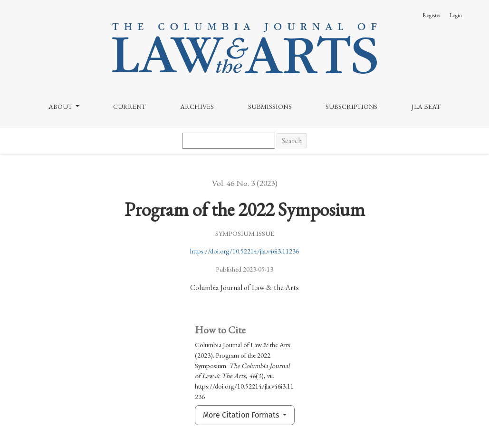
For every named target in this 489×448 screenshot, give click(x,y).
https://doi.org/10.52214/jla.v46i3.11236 (244, 251)
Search (292, 141)
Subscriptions (351, 107)
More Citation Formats (242, 415)
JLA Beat (426, 107)
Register (432, 15)
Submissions (270, 107)
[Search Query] (229, 141)
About (61, 107)
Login (455, 15)
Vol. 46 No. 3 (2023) (245, 183)
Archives (197, 107)
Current (129, 107)
